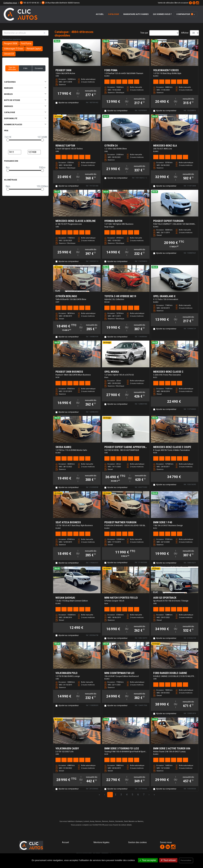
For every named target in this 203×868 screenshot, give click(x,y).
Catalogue (113, 14)
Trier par (144, 33)
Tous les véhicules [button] (12, 68)
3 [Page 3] (121, 795)
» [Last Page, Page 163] (154, 795)
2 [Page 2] (116, 795)
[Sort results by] (164, 33)
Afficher (185, 33)
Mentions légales (101, 842)
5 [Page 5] (132, 795)
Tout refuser (168, 860)
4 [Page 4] (127, 795)
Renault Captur (34, 49)
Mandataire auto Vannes (136, 14)
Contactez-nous (10, 3)
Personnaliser (186, 860)
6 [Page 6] (138, 795)
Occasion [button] (39, 68)
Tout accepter (148, 860)
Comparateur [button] (185, 14)
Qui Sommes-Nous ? (162, 14)
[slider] (8, 140)
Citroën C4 (9, 54)
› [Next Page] (149, 795)
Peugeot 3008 (11, 43)
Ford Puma (26, 43)
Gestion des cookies (137, 842)
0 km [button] (25, 68)
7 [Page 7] (144, 795)
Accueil (100, 14)
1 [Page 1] (110, 795)
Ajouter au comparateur (69, 103)
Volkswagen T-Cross (13, 49)
